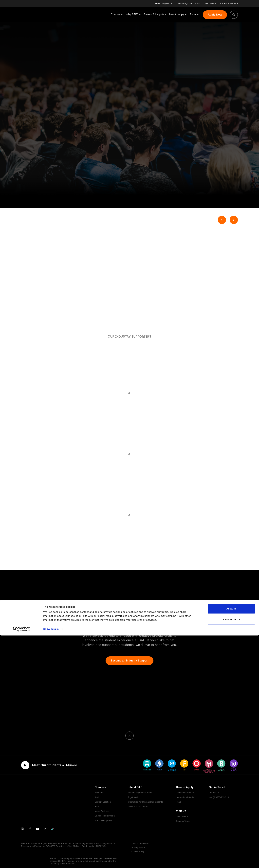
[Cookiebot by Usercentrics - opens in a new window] (21, 862)
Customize (232, 852)
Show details (51, 861)
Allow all (231, 841)
